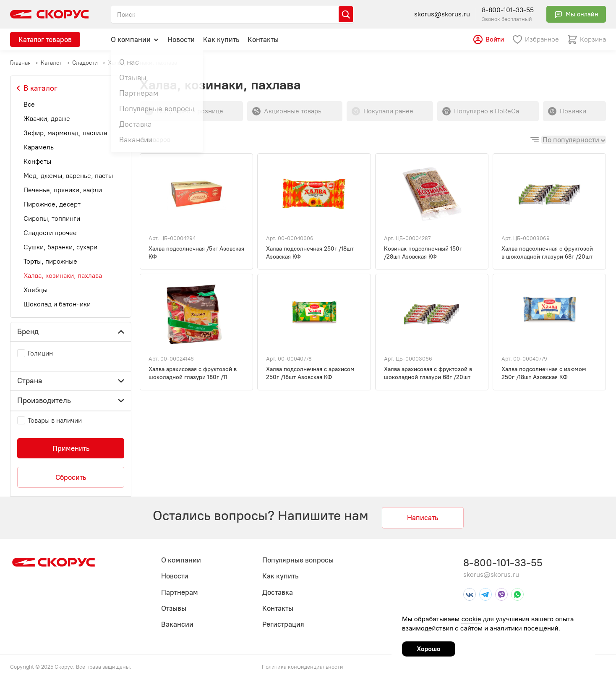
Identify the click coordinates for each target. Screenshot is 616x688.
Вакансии (177, 624)
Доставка (278, 592)
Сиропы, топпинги (52, 218)
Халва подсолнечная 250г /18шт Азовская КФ (310, 253)
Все (29, 104)
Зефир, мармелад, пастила (65, 133)
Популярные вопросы (298, 560)
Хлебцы (35, 290)
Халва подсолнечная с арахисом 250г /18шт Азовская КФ (310, 373)
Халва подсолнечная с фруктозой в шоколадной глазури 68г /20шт (547, 253)
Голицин (40, 353)
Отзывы (174, 608)
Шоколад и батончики (57, 304)
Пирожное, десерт (52, 204)
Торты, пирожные (50, 261)
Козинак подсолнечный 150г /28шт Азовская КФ (423, 253)
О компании (135, 39)
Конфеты (37, 161)
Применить (71, 448)
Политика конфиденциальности (303, 667)
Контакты (263, 39)
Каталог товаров (45, 39)
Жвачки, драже (47, 119)
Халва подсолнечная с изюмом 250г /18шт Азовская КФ (544, 373)
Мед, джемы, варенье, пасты (68, 176)
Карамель (39, 147)
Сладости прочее (50, 233)
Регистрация (283, 624)
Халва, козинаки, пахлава (63, 276)
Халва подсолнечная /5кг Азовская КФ (196, 253)
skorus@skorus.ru (442, 14)
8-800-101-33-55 (508, 10)
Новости (181, 39)
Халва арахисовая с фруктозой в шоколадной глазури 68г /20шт (428, 373)
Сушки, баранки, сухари (60, 247)
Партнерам (180, 592)
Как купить (221, 39)
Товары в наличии (55, 420)
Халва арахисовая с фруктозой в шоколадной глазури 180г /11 (193, 373)
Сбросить (71, 477)
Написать (423, 518)
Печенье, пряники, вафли (63, 190)
